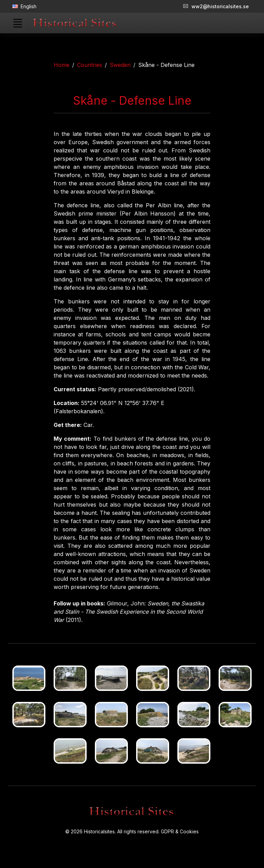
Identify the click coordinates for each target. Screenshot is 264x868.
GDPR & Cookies (180, 831)
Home (62, 65)
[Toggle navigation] (18, 23)
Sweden (120, 65)
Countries (90, 65)
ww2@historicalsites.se (216, 6)
